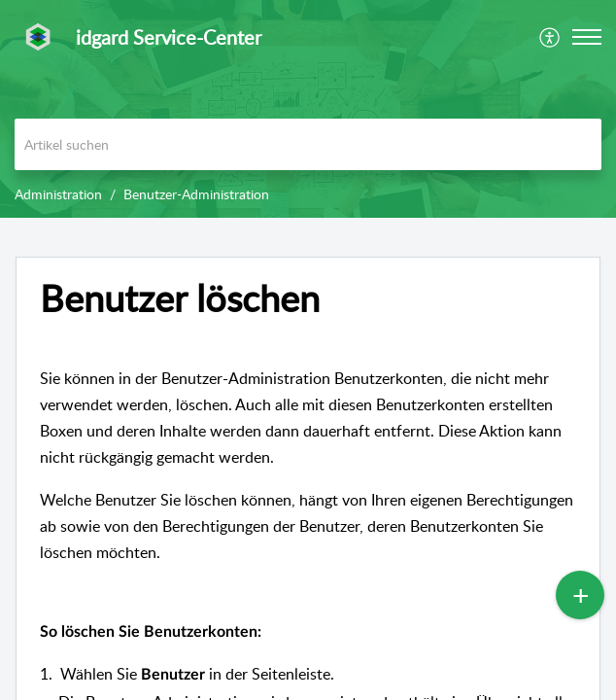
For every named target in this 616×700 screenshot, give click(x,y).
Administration (58, 194)
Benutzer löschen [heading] (180, 298)
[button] (550, 37)
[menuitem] (550, 37)
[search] (308, 144)
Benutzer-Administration (196, 194)
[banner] (308, 109)
